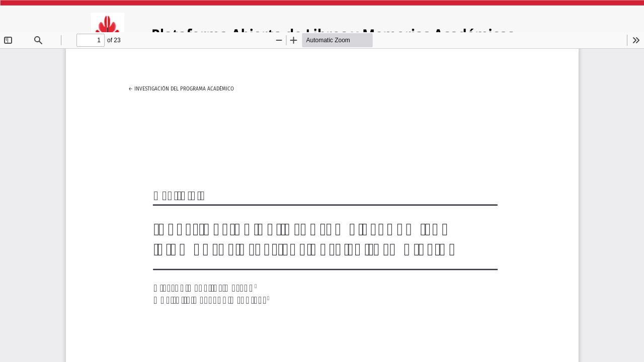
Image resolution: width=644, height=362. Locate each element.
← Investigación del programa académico (181, 87)
